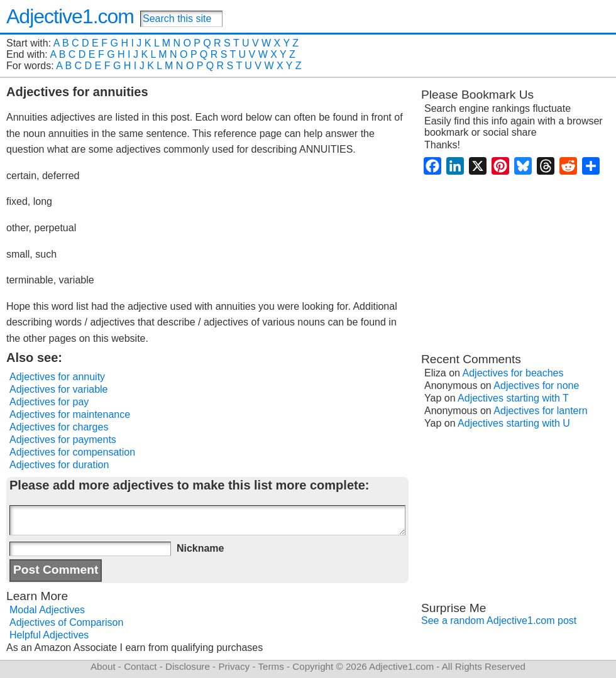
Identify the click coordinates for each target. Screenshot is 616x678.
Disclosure (188, 666)
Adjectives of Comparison (66, 622)
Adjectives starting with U (514, 423)
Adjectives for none (536, 385)
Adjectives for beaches (513, 373)
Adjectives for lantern (540, 411)
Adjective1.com (70, 16)
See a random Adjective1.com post (499, 621)
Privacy (234, 666)
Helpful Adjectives (49, 635)
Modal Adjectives (47, 610)
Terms (271, 666)
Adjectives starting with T (513, 398)
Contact (140, 666)
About (103, 666)
